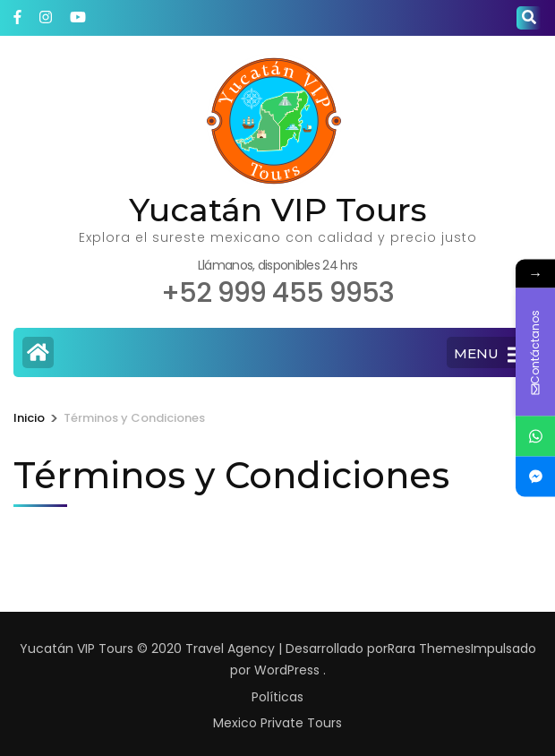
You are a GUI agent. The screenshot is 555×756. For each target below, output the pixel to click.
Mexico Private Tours (277, 723)
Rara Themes (429, 649)
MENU (489, 355)
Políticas (277, 697)
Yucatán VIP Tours (278, 210)
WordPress (287, 670)
